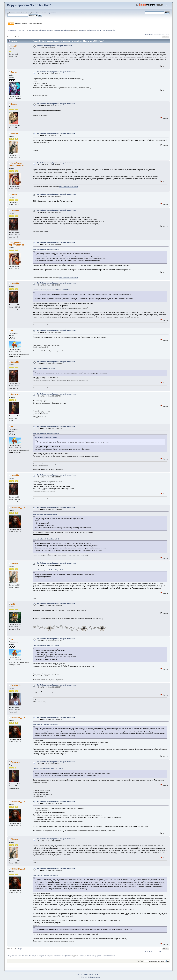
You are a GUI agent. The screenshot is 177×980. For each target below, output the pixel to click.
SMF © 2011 (88, 975)
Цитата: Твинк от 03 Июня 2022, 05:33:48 (45, 514)
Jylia (13, 604)
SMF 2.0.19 (80, 975)
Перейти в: (140, 961)
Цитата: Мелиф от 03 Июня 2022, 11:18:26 (46, 724)
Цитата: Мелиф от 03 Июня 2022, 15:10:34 (46, 875)
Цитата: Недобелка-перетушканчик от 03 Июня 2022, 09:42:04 (52, 290)
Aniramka (82, 30)
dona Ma (15, 210)
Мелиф (14, 134)
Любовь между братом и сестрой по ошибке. (55, 46)
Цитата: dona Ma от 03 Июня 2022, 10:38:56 (46, 646)
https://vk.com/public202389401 (69, 187)
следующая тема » (164, 34)
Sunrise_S (16, 685)
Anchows (15, 394)
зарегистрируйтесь (50, 13)
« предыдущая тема (150, 34)
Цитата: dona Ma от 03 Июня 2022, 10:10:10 (46, 433)
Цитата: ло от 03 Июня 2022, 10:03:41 (44, 368)
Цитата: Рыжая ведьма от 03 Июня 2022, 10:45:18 (48, 570)
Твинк (14, 72)
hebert (14, 194)
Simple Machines (97, 975)
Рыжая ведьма (18, 508)
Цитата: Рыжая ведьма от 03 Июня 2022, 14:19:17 (48, 769)
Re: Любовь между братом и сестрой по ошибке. (56, 72)
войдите (38, 13)
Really (14, 46)
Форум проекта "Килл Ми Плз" (29, 5)
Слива (14, 104)
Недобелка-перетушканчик (16, 164)
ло (12, 331)
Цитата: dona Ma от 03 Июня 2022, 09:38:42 (46, 249)
